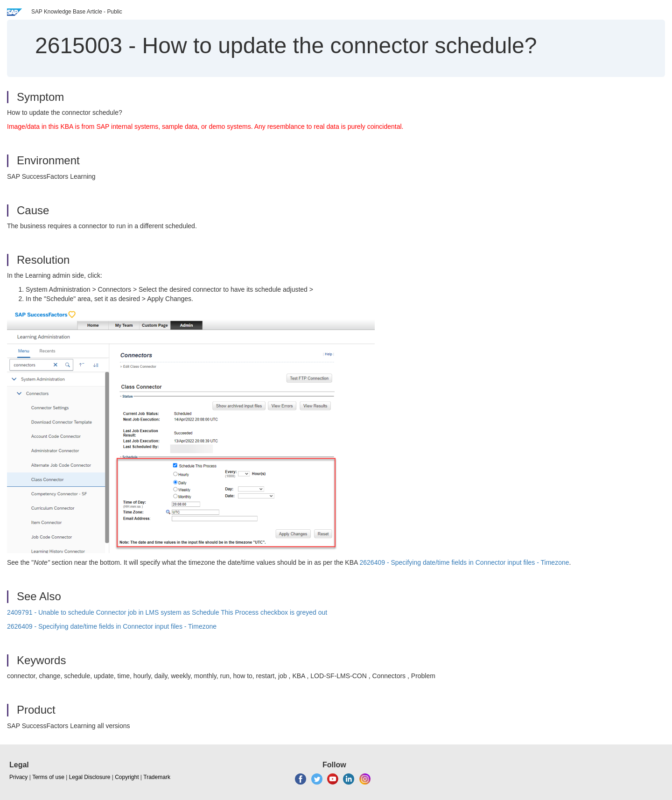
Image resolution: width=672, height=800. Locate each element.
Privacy (18, 777)
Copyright (127, 777)
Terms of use (48, 777)
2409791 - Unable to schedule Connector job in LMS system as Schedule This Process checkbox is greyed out (167, 612)
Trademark (157, 777)
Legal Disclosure (90, 777)
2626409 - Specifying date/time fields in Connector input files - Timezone (464, 562)
